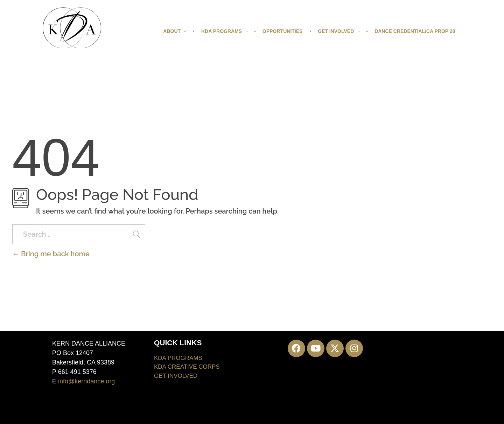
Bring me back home (51, 254)
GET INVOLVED (176, 376)
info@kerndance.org (86, 381)
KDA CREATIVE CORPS (187, 367)
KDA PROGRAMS (178, 358)
